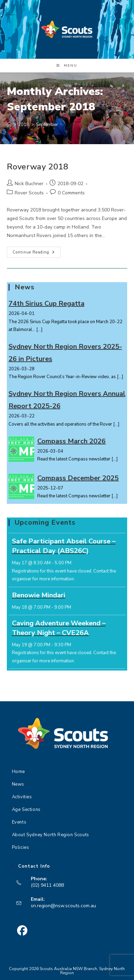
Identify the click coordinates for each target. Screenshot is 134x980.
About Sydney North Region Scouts (51, 835)
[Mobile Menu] (67, 66)
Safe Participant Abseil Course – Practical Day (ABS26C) (64, 546)
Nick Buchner (29, 184)
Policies (21, 847)
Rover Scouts (29, 193)
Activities (22, 797)
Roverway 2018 (38, 167)
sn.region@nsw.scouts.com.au (63, 906)
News (18, 784)
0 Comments (71, 193)
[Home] (9, 125)
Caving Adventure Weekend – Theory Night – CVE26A (59, 628)
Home (18, 772)
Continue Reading (37, 253)
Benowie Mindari (39, 595)
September (47, 125)
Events (19, 822)
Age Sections (26, 810)
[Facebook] (22, 931)
